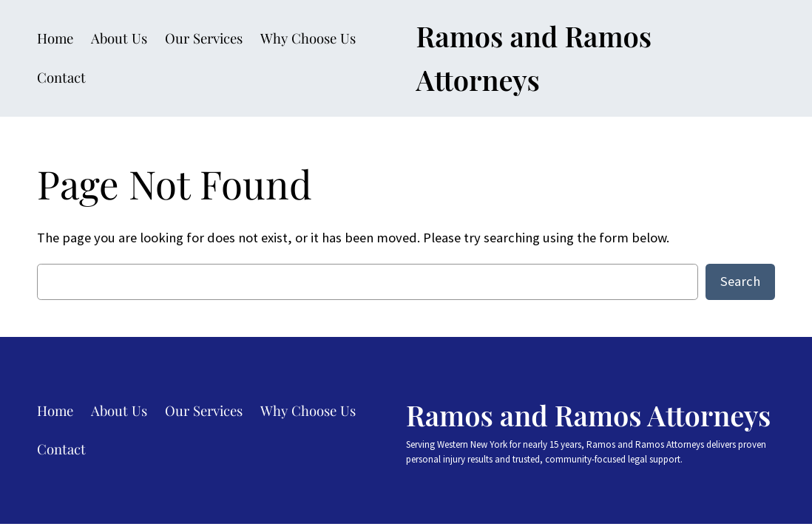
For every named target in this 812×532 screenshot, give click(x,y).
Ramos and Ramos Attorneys (588, 415)
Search (740, 281)
